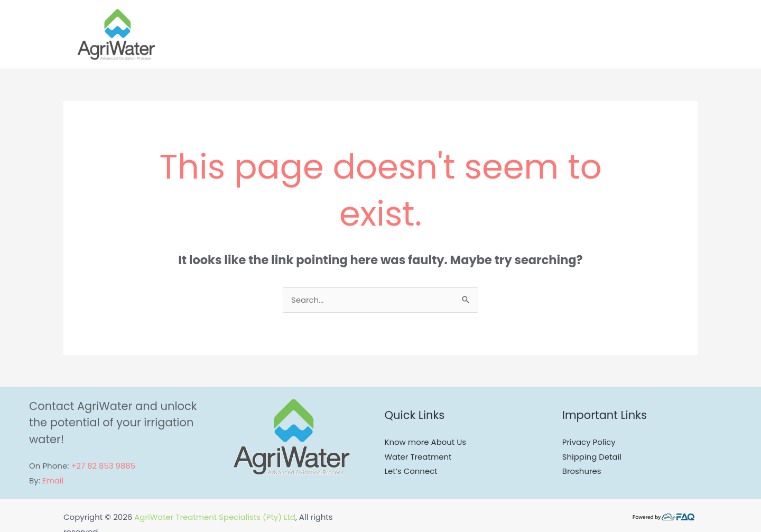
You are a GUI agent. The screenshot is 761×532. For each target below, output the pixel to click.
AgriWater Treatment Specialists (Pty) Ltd (215, 517)
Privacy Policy (589, 442)
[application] (625, 34)
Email (53, 481)
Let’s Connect (411, 472)
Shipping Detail (592, 457)
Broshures (582, 472)
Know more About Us (426, 442)
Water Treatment (419, 457)
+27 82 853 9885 (103, 466)
